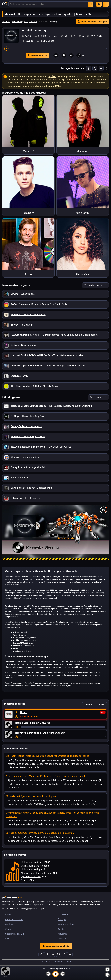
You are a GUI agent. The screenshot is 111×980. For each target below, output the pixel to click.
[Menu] (106, 4)
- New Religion (23, 345)
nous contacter (98, 83)
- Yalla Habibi (22, 325)
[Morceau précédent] (48, 974)
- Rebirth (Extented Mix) (31, 488)
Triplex (28, 274)
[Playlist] (107, 975)
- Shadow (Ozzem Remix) (28, 314)
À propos (62, 919)
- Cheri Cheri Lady (26, 498)
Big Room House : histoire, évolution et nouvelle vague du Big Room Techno (48, 756)
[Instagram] (58, 954)
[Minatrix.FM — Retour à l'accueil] (5, 4)
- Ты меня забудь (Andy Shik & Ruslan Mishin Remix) (54, 335)
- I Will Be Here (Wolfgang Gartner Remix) (51, 406)
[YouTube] (53, 954)
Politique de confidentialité (51, 961)
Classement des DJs (15, 934)
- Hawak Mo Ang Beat (28, 416)
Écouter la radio (29, 717)
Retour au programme (94, 704)
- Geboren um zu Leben (48, 355)
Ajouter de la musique (92, 21)
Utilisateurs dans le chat (34, 866)
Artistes (25, 880)
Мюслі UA (28, 151)
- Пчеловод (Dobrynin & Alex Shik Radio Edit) (39, 304)
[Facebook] (64, 954)
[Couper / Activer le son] (107, 969)
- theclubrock (26, 426)
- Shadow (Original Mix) (28, 436)
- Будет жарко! (23, 294)
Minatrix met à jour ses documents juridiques (31, 796)
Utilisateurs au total (32, 862)
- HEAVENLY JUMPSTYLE (41, 447)
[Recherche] (51, 4)
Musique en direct (66, 924)
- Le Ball (28, 467)
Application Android (56, 946)
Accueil (6, 21)
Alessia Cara (83, 274)
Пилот (24, 712)
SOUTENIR (63, 915)
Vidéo (8, 929)
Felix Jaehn (28, 213)
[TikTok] (41, 954)
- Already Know (34, 386)
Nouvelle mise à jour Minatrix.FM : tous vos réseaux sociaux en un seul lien (47, 776)
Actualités (63, 934)
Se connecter (99, 4)
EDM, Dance (30, 21)
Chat (7, 938)
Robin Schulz (83, 213)
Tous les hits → (98, 397)
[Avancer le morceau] (59, 49)
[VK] (70, 954)
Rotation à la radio (14, 919)
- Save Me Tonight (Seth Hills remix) (48, 366)
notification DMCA (52, 86)
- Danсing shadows (26, 457)
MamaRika (83, 151)
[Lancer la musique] (55, 974)
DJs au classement (31, 876)
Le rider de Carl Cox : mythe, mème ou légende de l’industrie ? (40, 833)
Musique (17, 21)
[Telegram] (47, 954)
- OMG (20, 376)
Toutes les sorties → (95, 285)
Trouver (90, 4)
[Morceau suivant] (63, 974)
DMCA (69, 961)
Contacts (62, 938)
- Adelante (19, 478)
